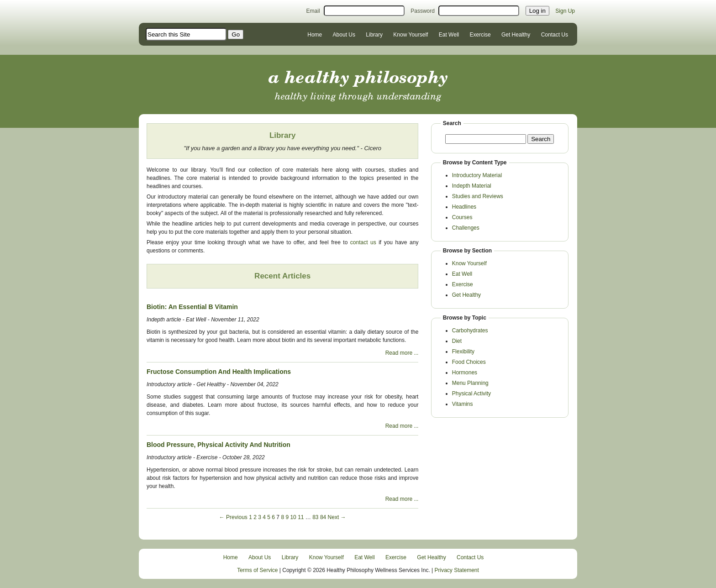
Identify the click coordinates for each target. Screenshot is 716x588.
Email (313, 11)
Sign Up (565, 11)
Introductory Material (477, 175)
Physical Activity (471, 394)
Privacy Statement (457, 570)
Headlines (464, 207)
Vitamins (463, 404)
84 (323, 517)
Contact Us (555, 35)
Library (374, 35)
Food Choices (469, 362)
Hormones (465, 373)
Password (423, 11)
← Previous (233, 517)
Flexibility (463, 352)
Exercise (480, 35)
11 (301, 517)
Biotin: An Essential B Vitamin (192, 307)
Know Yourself (411, 35)
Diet (457, 341)
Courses (462, 217)
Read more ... (402, 353)
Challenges (466, 228)
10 (293, 517)
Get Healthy (516, 35)
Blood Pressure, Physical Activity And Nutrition (218, 445)
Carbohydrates (470, 331)
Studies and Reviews (478, 196)
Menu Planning (470, 383)
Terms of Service (257, 570)
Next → (337, 517)
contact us (363, 242)
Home (315, 35)
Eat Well (449, 35)
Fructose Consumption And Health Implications (219, 372)
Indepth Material (472, 186)
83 (315, 517)
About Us (344, 35)
